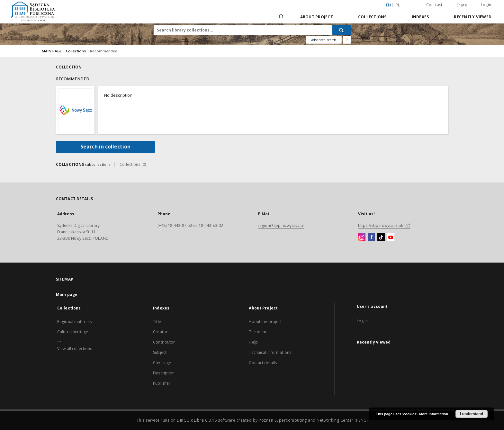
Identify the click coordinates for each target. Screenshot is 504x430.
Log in (362, 321)
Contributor (164, 342)
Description (164, 373)
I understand (472, 414)
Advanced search (324, 40)
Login (486, 5)
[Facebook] (371, 237)
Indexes (420, 17)
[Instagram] (362, 237)
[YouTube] (391, 237)
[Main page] (280, 17)
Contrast (434, 5)
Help (253, 342)
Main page (67, 295)
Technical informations (270, 352)
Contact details (263, 363)
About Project (317, 17)
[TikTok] (381, 237)
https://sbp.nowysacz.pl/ (384, 225)
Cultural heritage (73, 332)
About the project (265, 322)
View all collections (75, 349)
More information (434, 414)
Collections (372, 17)
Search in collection (105, 147)
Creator (160, 332)
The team (257, 332)
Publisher (162, 383)
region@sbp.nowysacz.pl (281, 225)
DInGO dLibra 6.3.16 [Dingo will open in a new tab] (197, 420)
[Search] (342, 30)
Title (157, 322)
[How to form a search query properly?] (347, 40)
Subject (160, 352)
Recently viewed (473, 17)
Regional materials (74, 322)
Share (462, 5)
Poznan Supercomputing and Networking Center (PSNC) (313, 420)
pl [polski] (398, 5)
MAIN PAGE (52, 51)
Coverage (162, 363)
